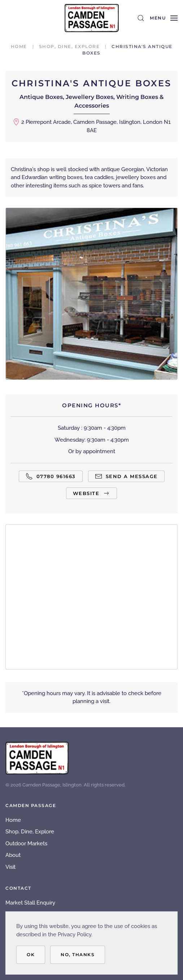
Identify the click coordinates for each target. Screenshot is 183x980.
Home (13, 820)
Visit (10, 867)
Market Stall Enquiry (30, 903)
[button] (141, 18)
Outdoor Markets (26, 844)
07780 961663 (51, 476)
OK (31, 955)
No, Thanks (78, 955)
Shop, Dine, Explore (30, 832)
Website (92, 493)
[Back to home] (92, 18)
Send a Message (126, 476)
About (13, 855)
